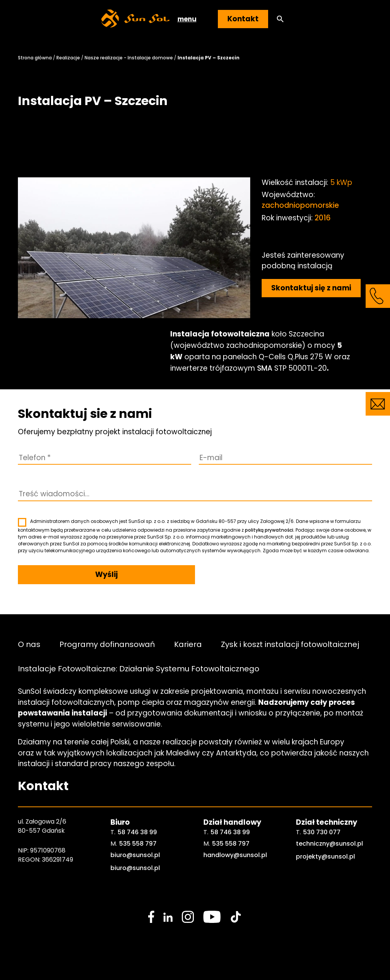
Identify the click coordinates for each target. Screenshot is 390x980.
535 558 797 (138, 844)
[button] (280, 19)
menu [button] (187, 19)
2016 (323, 218)
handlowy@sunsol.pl (235, 855)
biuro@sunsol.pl (135, 855)
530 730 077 (322, 832)
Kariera (188, 644)
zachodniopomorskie (300, 205)
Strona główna (35, 58)
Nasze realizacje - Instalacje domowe (129, 58)
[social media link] (151, 917)
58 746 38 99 (137, 832)
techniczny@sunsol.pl (329, 844)
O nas (29, 644)
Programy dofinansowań (107, 644)
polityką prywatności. (270, 530)
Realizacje (68, 58)
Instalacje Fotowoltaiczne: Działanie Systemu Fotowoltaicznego (139, 668)
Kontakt (243, 19)
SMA (265, 368)
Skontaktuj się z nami (311, 288)
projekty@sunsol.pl (325, 857)
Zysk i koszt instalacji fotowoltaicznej (290, 644)
